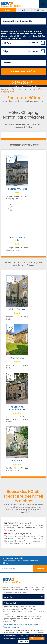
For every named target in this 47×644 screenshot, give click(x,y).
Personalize (24, 642)
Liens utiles (8, 597)
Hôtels (8, 10)
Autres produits (10, 603)
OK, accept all (37, 638)
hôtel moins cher (31, 587)
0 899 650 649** (23, 82)
